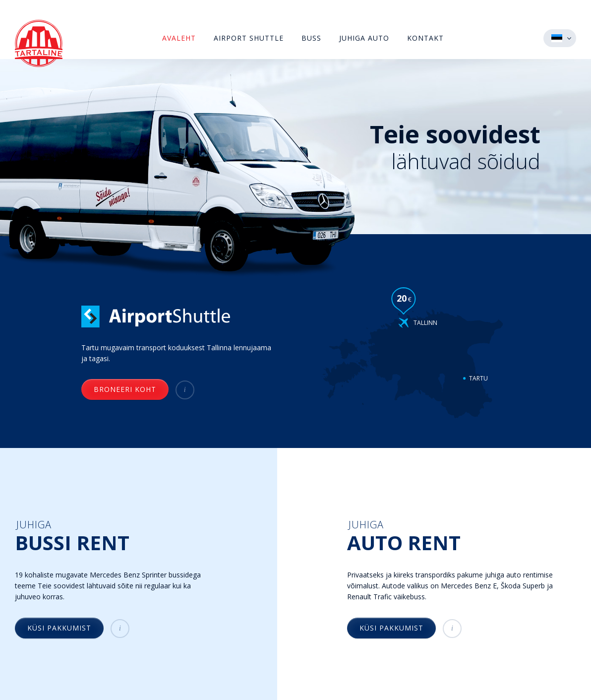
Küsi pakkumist (59, 628)
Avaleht (179, 38)
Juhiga (112, 536)
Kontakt (425, 38)
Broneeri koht (125, 389)
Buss (311, 38)
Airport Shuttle (249, 38)
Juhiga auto (364, 38)
